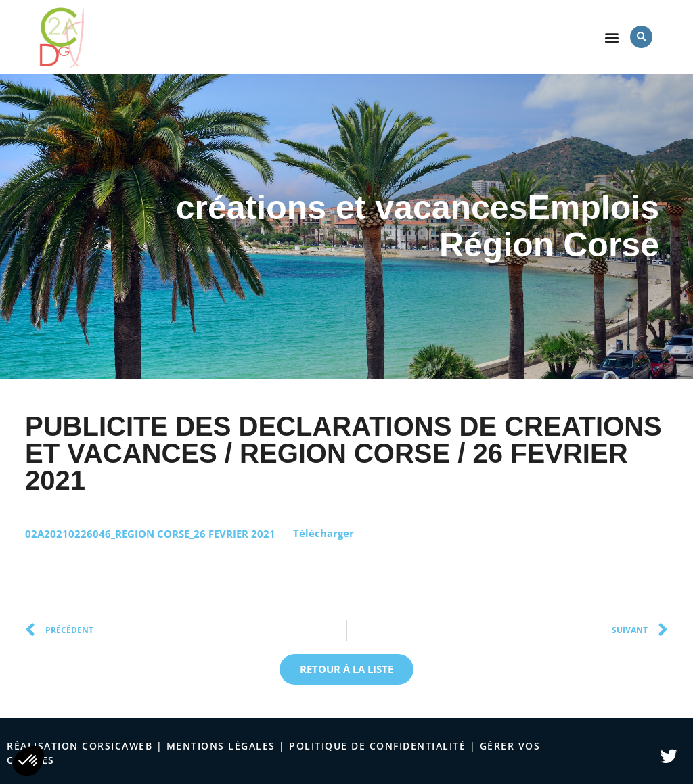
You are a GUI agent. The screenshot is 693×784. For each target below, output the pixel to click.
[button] (612, 37)
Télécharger (323, 533)
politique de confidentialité (377, 746)
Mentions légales (221, 746)
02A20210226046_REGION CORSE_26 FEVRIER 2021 (150, 533)
